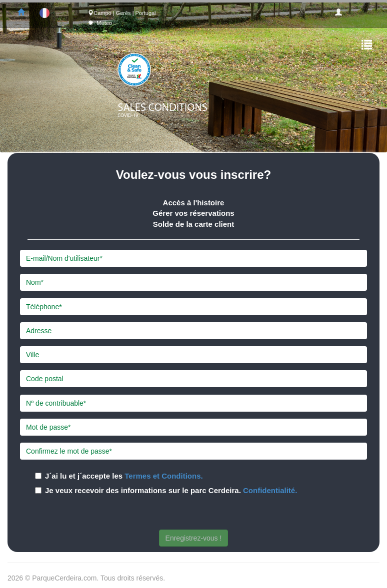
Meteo (104, 23)
